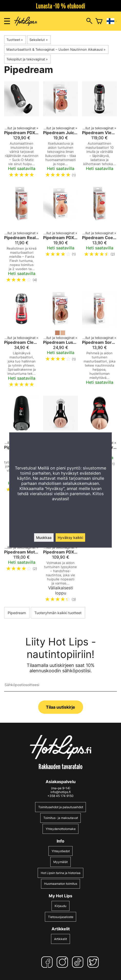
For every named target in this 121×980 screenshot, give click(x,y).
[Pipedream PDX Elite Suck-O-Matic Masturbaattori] (22, 132)
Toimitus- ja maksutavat (61, 818)
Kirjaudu (60, 906)
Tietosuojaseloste (61, 917)
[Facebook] (48, 962)
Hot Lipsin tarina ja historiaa (61, 873)
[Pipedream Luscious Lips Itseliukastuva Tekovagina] (60, 341)
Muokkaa (44, 537)
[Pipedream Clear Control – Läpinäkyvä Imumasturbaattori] (22, 341)
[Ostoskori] (99, 21)
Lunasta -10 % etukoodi (60, 6)
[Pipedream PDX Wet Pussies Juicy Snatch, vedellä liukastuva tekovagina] (60, 236)
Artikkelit (60, 939)
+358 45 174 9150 (60, 796)
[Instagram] (63, 962)
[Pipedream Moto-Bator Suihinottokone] (22, 554)
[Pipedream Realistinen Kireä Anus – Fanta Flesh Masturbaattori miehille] (22, 236)
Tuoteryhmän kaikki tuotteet (58, 613)
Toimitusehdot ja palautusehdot (61, 807)
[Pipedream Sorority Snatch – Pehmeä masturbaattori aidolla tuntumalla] (99, 341)
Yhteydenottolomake (61, 829)
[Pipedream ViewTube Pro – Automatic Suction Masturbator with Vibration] (99, 132)
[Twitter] (94, 962)
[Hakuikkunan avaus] (89, 21)
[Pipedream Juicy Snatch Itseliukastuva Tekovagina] (60, 132)
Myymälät (60, 862)
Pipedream (17, 613)
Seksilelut (38, 40)
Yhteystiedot (61, 851)
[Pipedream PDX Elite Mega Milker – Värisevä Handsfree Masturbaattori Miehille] (60, 554)
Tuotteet (15, 40)
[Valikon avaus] (7, 21)
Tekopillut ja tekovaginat (27, 59)
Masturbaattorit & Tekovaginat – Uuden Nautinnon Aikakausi (56, 49)
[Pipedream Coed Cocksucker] (99, 236)
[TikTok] (79, 962)
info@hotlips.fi (61, 792)
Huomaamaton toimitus (61, 884)
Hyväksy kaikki (70, 537)
